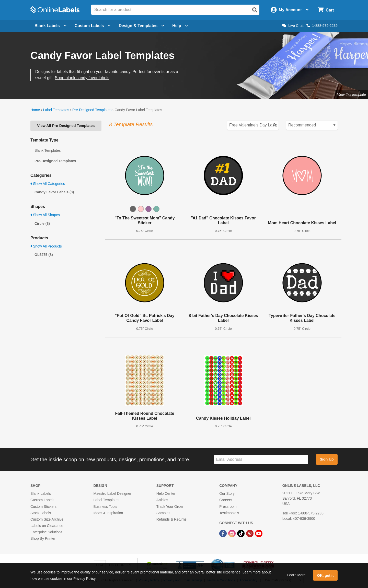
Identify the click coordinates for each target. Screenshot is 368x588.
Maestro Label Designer (112, 493)
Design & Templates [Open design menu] (141, 26)
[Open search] (255, 10)
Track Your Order (170, 507)
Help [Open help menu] (180, 26)
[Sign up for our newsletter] (261, 459)
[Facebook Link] (223, 533)
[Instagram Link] (232, 533)
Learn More (296, 575)
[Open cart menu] (326, 10)
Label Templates (56, 110)
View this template (352, 95)
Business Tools (105, 507)
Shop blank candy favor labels (82, 78)
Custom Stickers (43, 507)
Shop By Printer (43, 538)
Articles (162, 500)
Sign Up (327, 459)
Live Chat (293, 26)
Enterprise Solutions (46, 532)
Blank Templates (48, 150)
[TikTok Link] (241, 533)
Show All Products (46, 246)
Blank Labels (41, 493)
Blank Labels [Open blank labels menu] (50, 26)
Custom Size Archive (47, 519)
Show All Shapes (45, 215)
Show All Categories (48, 184)
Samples (163, 513)
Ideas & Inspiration (108, 513)
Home (35, 110)
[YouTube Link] (259, 533)
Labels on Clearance (47, 526)
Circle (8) (42, 224)
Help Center (166, 493)
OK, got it (325, 575)
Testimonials (229, 513)
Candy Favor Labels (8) (54, 192)
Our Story (227, 493)
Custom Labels (42, 500)
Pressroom (228, 507)
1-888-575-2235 (322, 26)
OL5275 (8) (44, 255)
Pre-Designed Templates (92, 110)
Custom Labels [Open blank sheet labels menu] (93, 26)
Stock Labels (41, 513)
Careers (226, 500)
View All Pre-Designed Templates (66, 126)
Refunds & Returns (171, 519)
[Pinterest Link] (250, 533)
